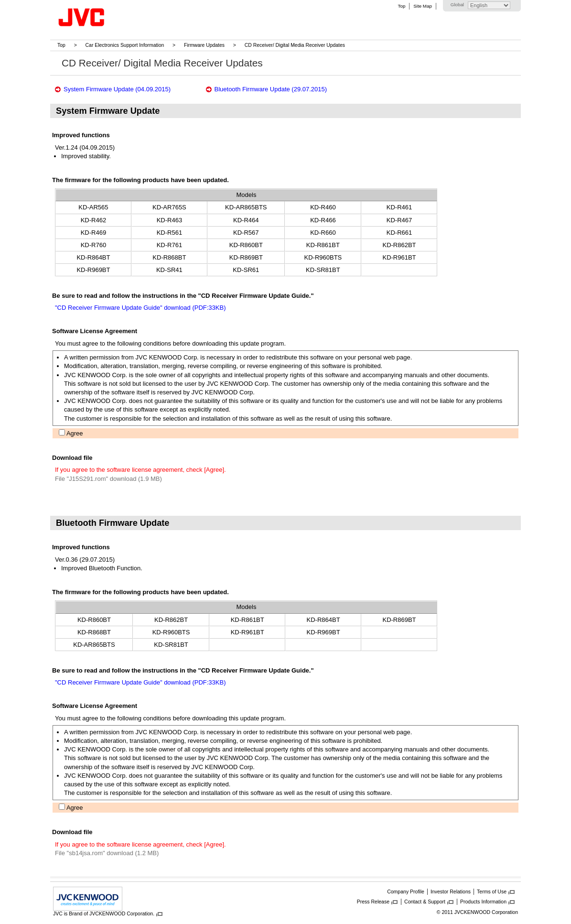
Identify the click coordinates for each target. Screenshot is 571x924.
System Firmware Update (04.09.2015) (117, 89)
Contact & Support (425, 902)
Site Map (422, 6)
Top (402, 6)
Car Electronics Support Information (125, 45)
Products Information (483, 902)
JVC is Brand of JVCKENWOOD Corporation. (104, 913)
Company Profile (406, 891)
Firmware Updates (204, 45)
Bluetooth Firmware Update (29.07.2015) (271, 89)
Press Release (373, 902)
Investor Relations (451, 891)
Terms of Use (492, 891)
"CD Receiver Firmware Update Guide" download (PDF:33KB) (140, 308)
